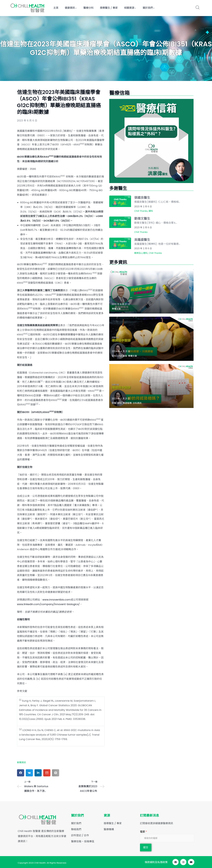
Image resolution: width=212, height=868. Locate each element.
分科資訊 (137, 403)
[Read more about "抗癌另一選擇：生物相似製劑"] (151, 292)
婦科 (151, 211)
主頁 (56, 8)
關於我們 (149, 8)
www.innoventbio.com (57, 600)
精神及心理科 (141, 253)
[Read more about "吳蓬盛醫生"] (120, 243)
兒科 (114, 356)
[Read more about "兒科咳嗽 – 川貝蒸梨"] (151, 339)
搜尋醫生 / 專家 (109, 8)
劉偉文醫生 (142, 219)
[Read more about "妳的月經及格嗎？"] (151, 386)
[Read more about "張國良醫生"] (120, 201)
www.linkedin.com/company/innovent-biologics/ (48, 604)
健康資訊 (71, 8)
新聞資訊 (21, 762)
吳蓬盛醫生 (142, 240)
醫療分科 (88, 8)
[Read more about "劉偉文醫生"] (120, 222)
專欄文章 (116, 309)
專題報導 (127, 403)
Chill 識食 (122, 356)
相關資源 (130, 8)
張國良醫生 (142, 198)
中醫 (114, 403)
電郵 (143, 832)
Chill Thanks (141, 211)
